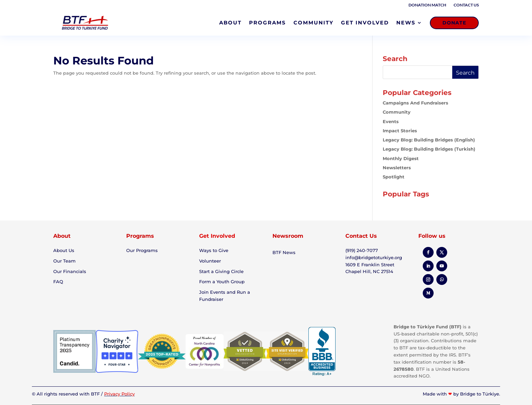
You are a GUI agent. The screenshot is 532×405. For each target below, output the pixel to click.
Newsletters (397, 168)
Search (465, 73)
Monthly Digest (401, 158)
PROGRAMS (268, 23)
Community (397, 112)
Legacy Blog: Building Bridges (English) (429, 140)
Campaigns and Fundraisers (415, 103)
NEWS (406, 23)
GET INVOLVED (365, 23)
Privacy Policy (119, 394)
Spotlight (394, 177)
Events (391, 121)
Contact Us (466, 5)
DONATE (454, 23)
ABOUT (230, 23)
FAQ (58, 282)
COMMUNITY (313, 23)
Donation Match (427, 5)
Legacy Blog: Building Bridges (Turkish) (429, 149)
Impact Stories (400, 131)
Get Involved (217, 236)
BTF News (284, 252)
